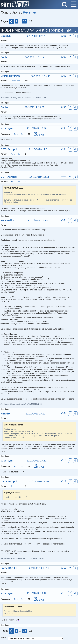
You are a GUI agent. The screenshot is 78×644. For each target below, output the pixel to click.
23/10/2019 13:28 (37, 593)
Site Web (39, 135)
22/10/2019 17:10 (38, 221)
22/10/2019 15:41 (40, 76)
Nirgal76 (6, 36)
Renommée (15, 81)
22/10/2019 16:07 (34, 107)
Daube (4, 57)
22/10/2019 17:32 (37, 461)
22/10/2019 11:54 (34, 57)
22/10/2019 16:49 (37, 128)
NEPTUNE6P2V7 (10, 76)
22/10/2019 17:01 (39, 149)
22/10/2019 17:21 (36, 414)
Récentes (30, 12)
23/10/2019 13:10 (39, 568)
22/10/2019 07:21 (36, 36)
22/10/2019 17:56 (39, 482)
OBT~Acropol (9, 149)
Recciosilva (8, 220)
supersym (7, 128)
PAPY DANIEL (9, 568)
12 (24, 21)
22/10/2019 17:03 (39, 177)
